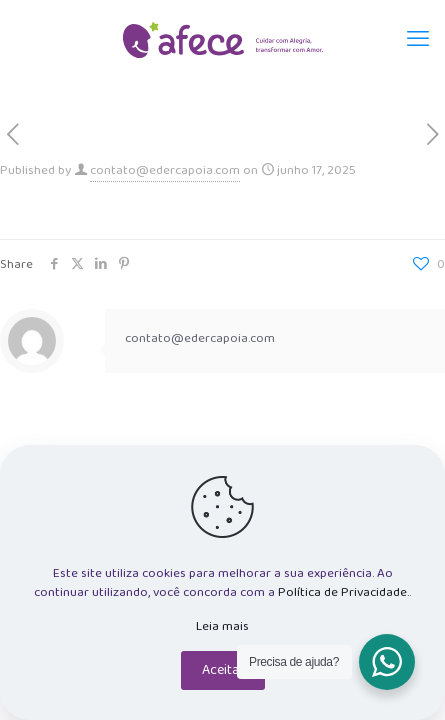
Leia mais (222, 626)
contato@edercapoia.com (165, 170)
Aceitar (223, 670)
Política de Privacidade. (343, 592)
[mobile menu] (418, 40)
